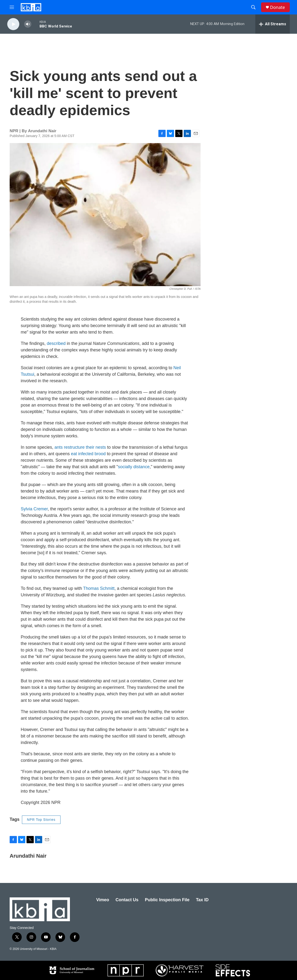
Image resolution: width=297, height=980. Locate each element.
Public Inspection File (167, 900)
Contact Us (127, 900)
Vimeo (103, 900)
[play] (13, 24)
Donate (277, 7)
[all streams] (273, 24)
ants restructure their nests (80, 447)
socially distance (134, 467)
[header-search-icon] (253, 7)
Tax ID (202, 900)
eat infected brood (88, 454)
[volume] (28, 24)
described (56, 343)
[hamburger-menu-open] (12, 7)
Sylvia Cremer (34, 509)
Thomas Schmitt (99, 588)
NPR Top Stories (41, 820)
